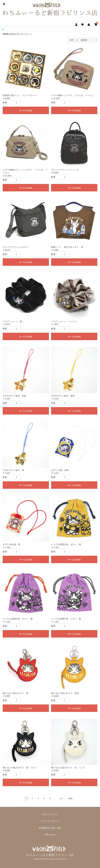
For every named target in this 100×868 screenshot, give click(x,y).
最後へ (71, 798)
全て (3, 29)
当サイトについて (50, 814)
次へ (62, 798)
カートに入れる (26, 110)
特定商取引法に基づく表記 (50, 828)
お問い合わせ (50, 835)
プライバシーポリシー (50, 821)
